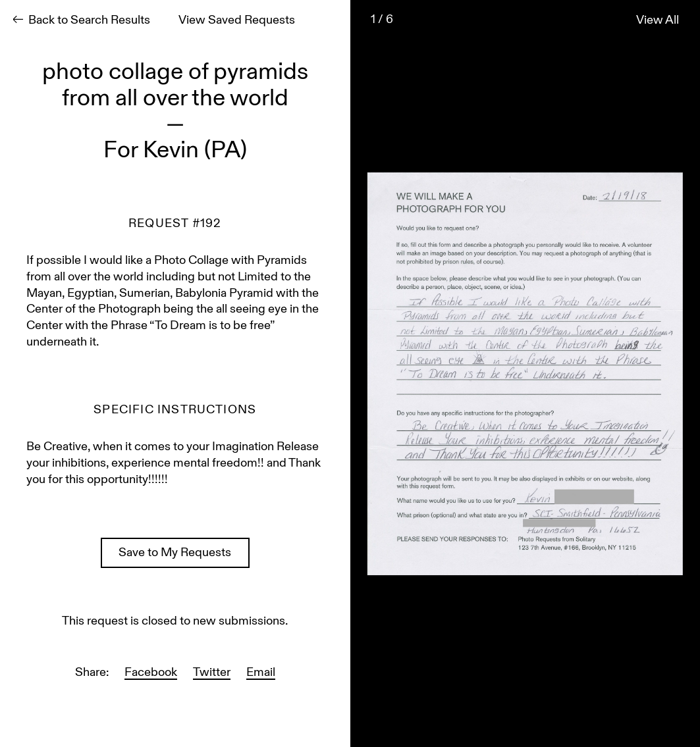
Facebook (151, 673)
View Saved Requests (237, 21)
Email (261, 673)
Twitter (212, 673)
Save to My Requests (175, 553)
